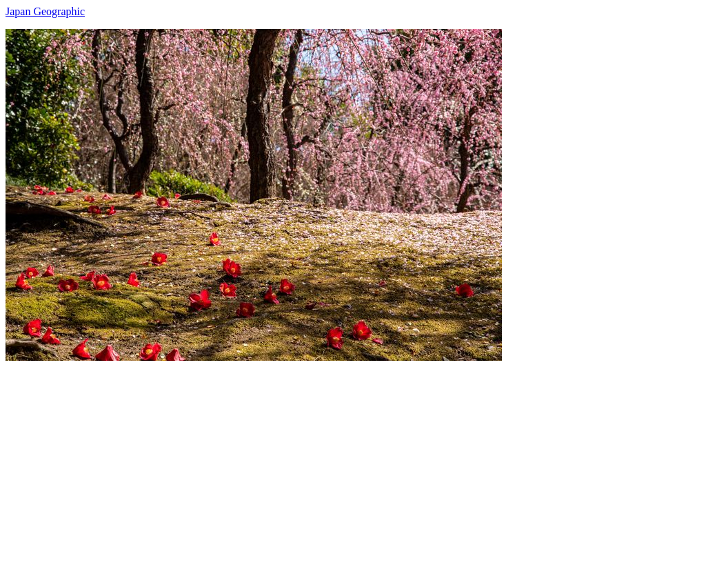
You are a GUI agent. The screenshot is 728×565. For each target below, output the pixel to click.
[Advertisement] (364, 457)
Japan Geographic (45, 11)
